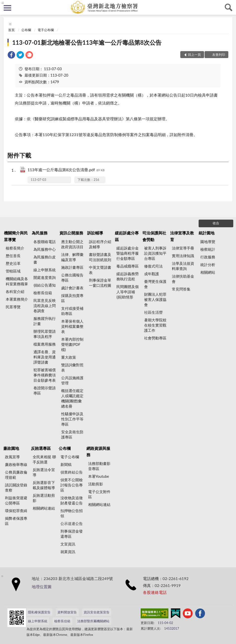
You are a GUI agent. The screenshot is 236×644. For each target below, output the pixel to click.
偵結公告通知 (45, 285)
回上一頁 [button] (194, 55)
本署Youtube (99, 476)
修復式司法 (153, 266)
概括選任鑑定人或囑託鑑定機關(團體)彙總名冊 (72, 398)
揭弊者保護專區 (16, 521)
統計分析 (208, 265)
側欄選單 (7, 8)
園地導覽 (208, 242)
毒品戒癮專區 (128, 266)
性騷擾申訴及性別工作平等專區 (72, 419)
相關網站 (208, 272)
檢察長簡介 (15, 248)
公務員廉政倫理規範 (16, 475)
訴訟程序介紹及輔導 (100, 244)
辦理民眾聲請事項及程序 (45, 334)
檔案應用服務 (45, 344)
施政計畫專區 (72, 267)
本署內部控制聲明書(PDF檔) (72, 344)
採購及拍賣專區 (72, 298)
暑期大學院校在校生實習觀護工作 (155, 325)
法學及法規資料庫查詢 (183, 266)
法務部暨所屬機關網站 (93, 621)
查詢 (229, 7)
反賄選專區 (41, 448)
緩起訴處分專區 (127, 236)
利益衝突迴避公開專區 (16, 500)
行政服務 (208, 257)
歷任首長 (13, 256)
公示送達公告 (72, 523)
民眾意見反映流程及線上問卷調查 (45, 306)
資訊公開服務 (71, 233)
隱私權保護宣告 (39, 612)
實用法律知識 (183, 256)
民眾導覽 (13, 307)
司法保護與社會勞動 (154, 236)
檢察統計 (208, 249)
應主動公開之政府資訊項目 (72, 244)
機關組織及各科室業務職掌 (17, 281)
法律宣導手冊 (183, 248)
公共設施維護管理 (72, 380)
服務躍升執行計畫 (45, 321)
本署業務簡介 (17, 299)
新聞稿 (66, 464)
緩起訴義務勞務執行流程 (128, 276)
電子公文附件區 (99, 494)
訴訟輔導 (95, 233)
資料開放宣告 (67, 612)
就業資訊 (68, 552)
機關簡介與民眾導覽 (16, 236)
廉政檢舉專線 (16, 464)
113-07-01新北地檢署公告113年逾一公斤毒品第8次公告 (87, 42)
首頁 (11, 30)
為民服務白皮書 (45, 260)
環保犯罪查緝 (16, 511)
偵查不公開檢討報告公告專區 (72, 485)
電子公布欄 (46, 30)
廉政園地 (11, 448)
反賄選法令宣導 (44, 472)
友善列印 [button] (219, 55)
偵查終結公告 (72, 472)
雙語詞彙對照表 (72, 367)
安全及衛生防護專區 (72, 434)
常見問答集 (181, 289)
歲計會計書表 (72, 288)
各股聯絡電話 (45, 242)
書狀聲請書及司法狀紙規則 (100, 257)
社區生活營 (153, 312)
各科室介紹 (15, 291)
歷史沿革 (13, 263)
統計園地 (207, 233)
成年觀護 (152, 274)
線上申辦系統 (45, 270)
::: (3, 2)
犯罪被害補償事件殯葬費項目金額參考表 (45, 375)
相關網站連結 (44, 508)
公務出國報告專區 (72, 278)
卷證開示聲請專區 (45, 390)
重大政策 (69, 357)
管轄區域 (13, 271)
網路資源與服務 (98, 451)
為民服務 (40, 233)
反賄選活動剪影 (44, 498)
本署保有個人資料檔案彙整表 (72, 326)
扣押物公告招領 (72, 513)
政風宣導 (12, 457)
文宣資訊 (68, 544)
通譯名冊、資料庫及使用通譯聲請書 (45, 357)
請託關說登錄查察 (16, 488)
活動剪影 (96, 484)
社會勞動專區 (155, 338)
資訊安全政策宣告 (97, 612)
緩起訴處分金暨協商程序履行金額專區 (128, 253)
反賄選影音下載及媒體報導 (44, 485)
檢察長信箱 (43, 293)
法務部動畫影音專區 (99, 466)
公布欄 (26, 30)
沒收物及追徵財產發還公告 (72, 500)
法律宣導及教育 (182, 236)
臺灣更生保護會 (155, 284)
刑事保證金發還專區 (72, 534)
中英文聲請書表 (100, 270)
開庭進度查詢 (45, 277)
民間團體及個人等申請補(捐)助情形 (128, 292)
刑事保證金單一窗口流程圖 (100, 283)
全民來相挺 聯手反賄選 (44, 459)
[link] (11, 55)
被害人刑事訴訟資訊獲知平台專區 (155, 253)
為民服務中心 (45, 249)
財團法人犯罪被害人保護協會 (155, 299)
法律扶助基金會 (183, 279)
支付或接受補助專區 (72, 311)
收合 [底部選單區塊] (216, 223)
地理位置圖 (42, 587)
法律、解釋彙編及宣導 (72, 257)
